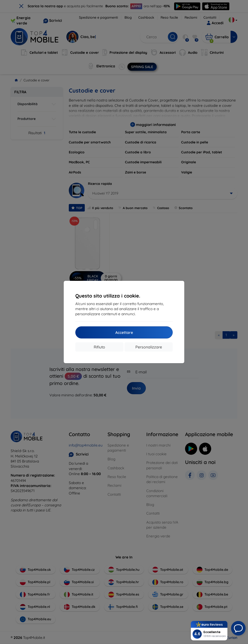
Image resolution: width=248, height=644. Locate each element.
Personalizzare (149, 347)
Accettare (124, 332)
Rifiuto (99, 347)
